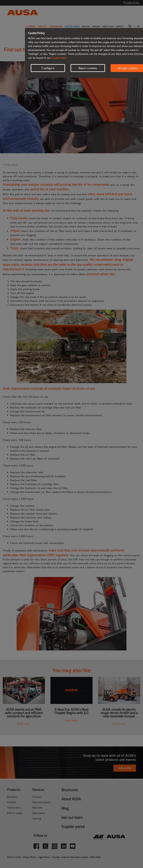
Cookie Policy (59, 58)
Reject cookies (88, 68)
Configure (48, 68)
